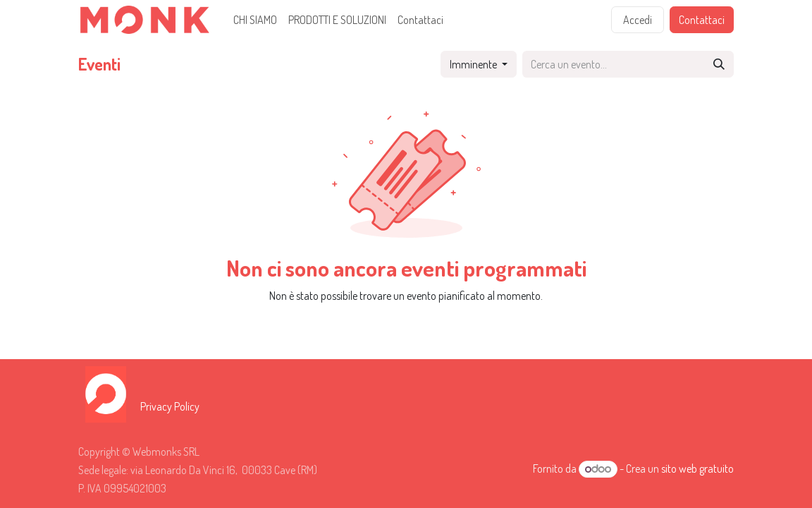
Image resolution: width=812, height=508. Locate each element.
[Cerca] (719, 64)
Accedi (638, 20)
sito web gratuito (697, 468)
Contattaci (702, 20)
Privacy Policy (170, 406)
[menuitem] (255, 20)
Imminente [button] (474, 64)
